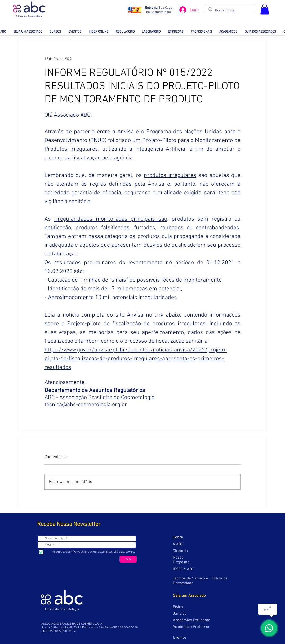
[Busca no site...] (229, 11)
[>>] (128, 559)
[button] (265, 9)
